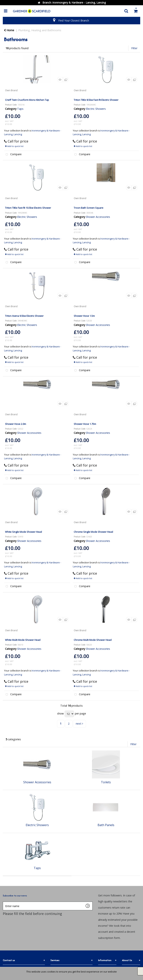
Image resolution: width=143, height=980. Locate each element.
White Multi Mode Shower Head (23, 640)
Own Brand (11, 90)
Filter (134, 48)
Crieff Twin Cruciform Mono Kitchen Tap (27, 100)
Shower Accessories (98, 217)
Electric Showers (96, 109)
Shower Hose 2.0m (16, 424)
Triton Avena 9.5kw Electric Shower (24, 316)
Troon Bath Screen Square (89, 208)
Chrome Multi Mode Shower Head (93, 640)
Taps (20, 109)
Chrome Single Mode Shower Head (93, 532)
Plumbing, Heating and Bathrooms (40, 30)
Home (9, 30)
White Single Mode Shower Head (23, 532)
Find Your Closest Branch (74, 20)
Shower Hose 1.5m (84, 316)
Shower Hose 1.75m (85, 424)
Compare (13, 155)
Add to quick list (14, 146)
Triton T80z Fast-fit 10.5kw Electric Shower (28, 208)
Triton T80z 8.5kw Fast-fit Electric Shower (96, 100)
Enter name (4, 902)
